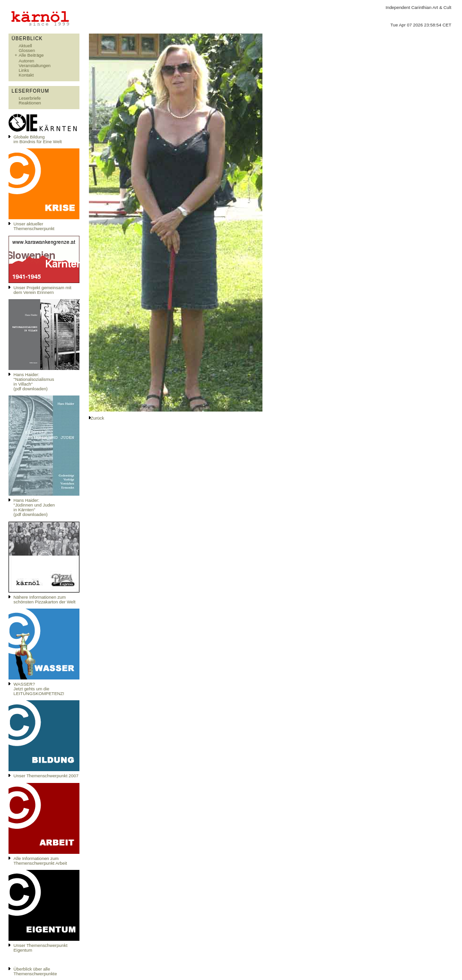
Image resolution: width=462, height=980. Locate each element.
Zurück (98, 418)
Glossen (27, 51)
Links (24, 70)
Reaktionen (30, 103)
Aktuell (26, 46)
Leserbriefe (30, 98)
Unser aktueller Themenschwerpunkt (34, 226)
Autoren (27, 61)
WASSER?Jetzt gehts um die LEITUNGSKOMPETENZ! (39, 689)
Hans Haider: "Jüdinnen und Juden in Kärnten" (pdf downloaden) (34, 507)
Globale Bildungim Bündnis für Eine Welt (38, 139)
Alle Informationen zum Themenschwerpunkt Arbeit (40, 861)
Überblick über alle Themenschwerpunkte (35, 971)
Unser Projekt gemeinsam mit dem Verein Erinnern (43, 290)
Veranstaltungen (35, 66)
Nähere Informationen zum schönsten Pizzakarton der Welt (45, 600)
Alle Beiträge (31, 55)
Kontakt (26, 75)
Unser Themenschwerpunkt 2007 (46, 776)
